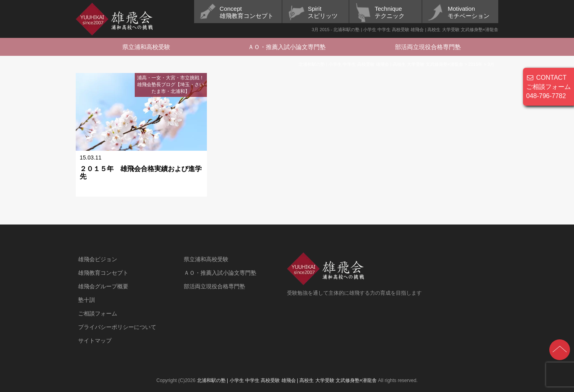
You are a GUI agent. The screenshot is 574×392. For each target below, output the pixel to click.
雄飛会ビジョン (98, 259)
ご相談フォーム (98, 313)
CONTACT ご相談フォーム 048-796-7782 (548, 87)
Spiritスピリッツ (323, 12)
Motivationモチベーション (469, 12)
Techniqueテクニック (390, 12)
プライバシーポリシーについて (117, 327)
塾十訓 (86, 300)
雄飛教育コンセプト (103, 273)
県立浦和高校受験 (146, 47)
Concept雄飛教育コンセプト (247, 12)
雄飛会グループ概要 (103, 286)
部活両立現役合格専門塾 (428, 47)
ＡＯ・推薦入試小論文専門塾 (287, 47)
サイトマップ (95, 341)
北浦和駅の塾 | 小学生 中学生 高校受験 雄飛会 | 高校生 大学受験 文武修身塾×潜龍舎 (287, 380)
